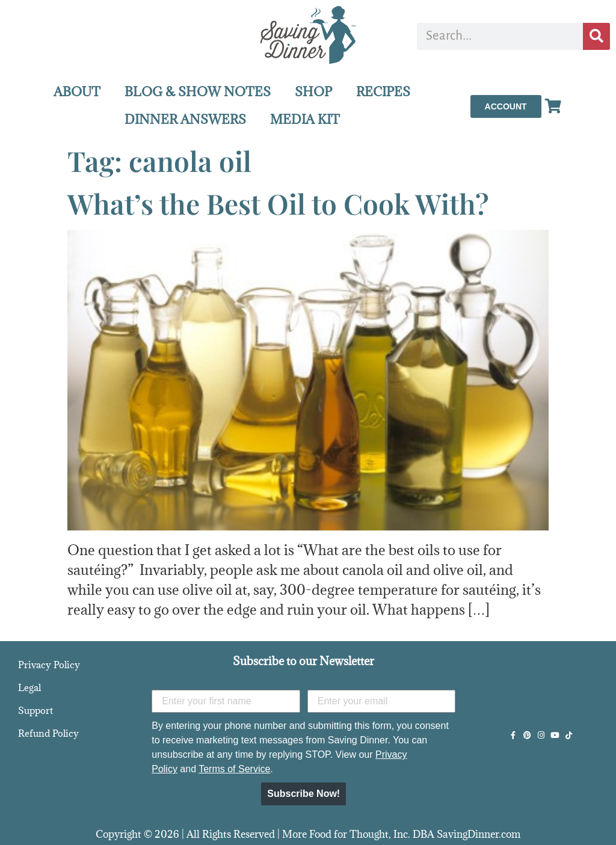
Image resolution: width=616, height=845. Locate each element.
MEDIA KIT (305, 119)
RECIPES (383, 92)
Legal (29, 687)
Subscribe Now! (303, 794)
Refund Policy (48, 733)
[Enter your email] (382, 701)
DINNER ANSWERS (185, 119)
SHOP (313, 92)
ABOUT (77, 92)
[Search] (596, 36)
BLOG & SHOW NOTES (198, 92)
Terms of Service (234, 769)
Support (35, 710)
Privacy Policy (49, 665)
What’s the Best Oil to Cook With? (278, 203)
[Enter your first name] (226, 701)
